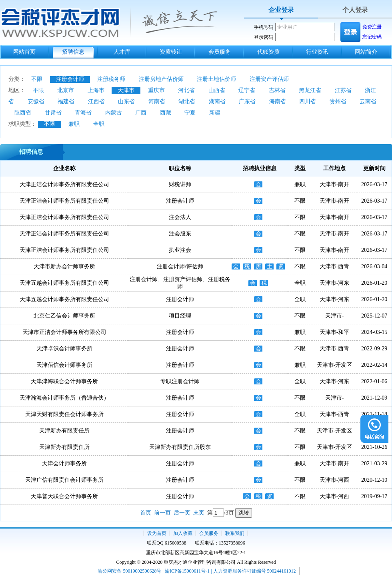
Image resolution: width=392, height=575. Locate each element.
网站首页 (24, 52)
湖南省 (217, 102)
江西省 (96, 102)
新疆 (215, 113)
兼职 (74, 124)
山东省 (126, 102)
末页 (199, 513)
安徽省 (36, 102)
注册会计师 (70, 79)
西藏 (166, 113)
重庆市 (156, 90)
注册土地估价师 (216, 79)
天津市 (126, 90)
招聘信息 (73, 52)
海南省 (278, 102)
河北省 (186, 90)
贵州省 (338, 102)
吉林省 (277, 90)
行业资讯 (317, 52)
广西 (141, 113)
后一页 (182, 513)
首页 (146, 513)
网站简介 (366, 52)
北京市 (66, 90)
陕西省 (23, 113)
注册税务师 (111, 79)
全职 (99, 124)
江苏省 (343, 90)
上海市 (96, 90)
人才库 (122, 52)
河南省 (157, 102)
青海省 (83, 113)
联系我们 (235, 533)
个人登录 (355, 10)
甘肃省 (53, 113)
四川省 (308, 102)
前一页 (162, 513)
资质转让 (171, 52)
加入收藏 (183, 533)
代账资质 (268, 52)
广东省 (247, 102)
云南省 (368, 102)
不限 (37, 79)
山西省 (217, 90)
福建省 (66, 102)
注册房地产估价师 (161, 79)
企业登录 (281, 10)
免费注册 (372, 27)
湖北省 (187, 102)
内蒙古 (114, 113)
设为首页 (157, 533)
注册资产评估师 (269, 79)
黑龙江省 (310, 90)
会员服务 (220, 52)
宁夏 (190, 113)
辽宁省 (247, 90)
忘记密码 (372, 37)
